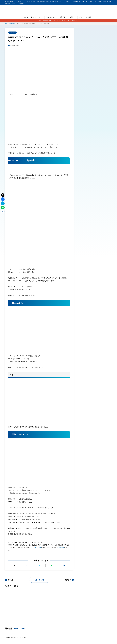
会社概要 (89, 17)
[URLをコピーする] (64, 565)
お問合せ (72, 17)
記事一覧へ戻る (39, 580)
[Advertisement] (39, 605)
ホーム (26, 17)
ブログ (81, 17)
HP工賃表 (38, 548)
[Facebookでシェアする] (27, 565)
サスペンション (51, 17)
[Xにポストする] (14, 565)
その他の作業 (13, 33)
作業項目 (62, 17)
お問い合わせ (61, 548)
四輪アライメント (36, 17)
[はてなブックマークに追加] (39, 565)
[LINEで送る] (52, 565)
